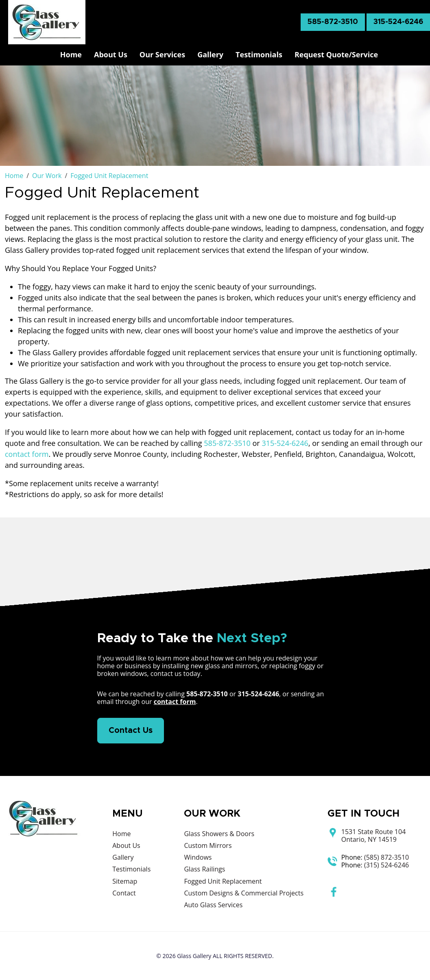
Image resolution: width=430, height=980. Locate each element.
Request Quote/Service (336, 55)
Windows (198, 857)
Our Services (162, 55)
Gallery (210, 55)
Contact (124, 893)
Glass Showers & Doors (219, 834)
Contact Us (131, 730)
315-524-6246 (398, 22)
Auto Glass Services (213, 905)
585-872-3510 (333, 22)
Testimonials (259, 55)
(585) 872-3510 (386, 857)
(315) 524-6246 (386, 865)
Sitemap (125, 881)
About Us (111, 55)
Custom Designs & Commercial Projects (244, 893)
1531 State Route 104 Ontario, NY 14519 (374, 836)
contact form (27, 454)
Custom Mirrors (208, 845)
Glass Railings (204, 869)
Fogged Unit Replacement (223, 881)
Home (71, 55)
